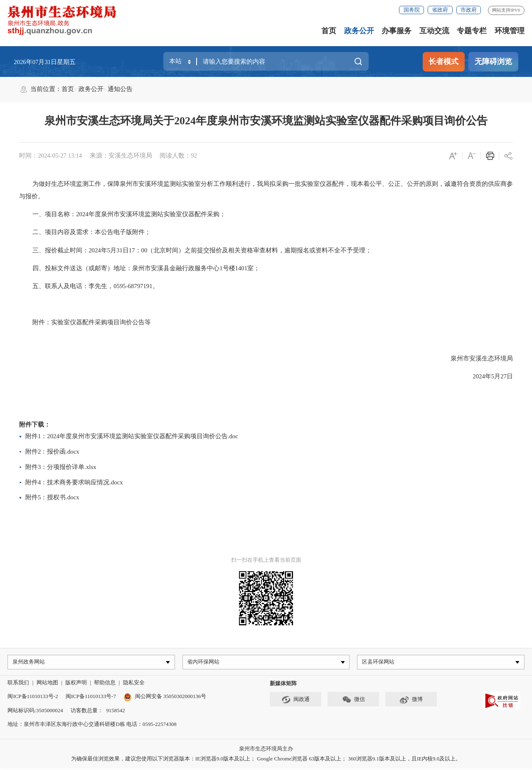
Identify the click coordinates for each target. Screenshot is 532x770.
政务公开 (359, 31)
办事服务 (397, 31)
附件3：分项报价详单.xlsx (61, 467)
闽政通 (296, 701)
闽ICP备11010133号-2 (33, 698)
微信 (353, 701)
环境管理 (510, 31)
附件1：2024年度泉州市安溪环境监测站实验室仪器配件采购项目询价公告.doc (132, 436)
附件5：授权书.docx (52, 497)
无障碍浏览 (493, 62)
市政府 (469, 10)
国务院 (412, 10)
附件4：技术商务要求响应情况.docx (74, 482)
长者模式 (443, 62)
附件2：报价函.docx (52, 452)
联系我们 (18, 684)
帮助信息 (105, 684)
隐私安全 (134, 684)
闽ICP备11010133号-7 (91, 698)
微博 (411, 701)
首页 (329, 31)
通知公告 (120, 89)
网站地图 (47, 684)
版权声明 (76, 684)
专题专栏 (472, 31)
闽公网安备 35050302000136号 (165, 698)
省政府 (440, 10)
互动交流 (434, 31)
